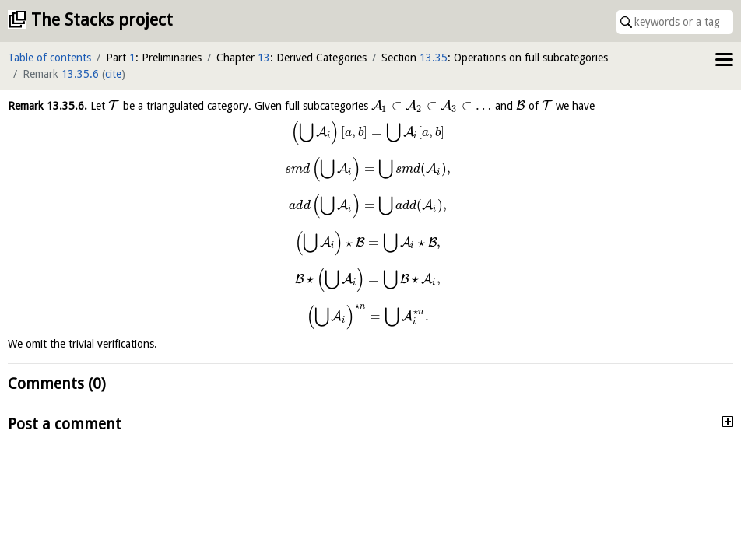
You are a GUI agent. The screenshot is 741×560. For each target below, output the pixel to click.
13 (264, 58)
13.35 (434, 58)
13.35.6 (80, 74)
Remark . (47, 106)
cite (113, 74)
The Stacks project (102, 20)
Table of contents (49, 58)
